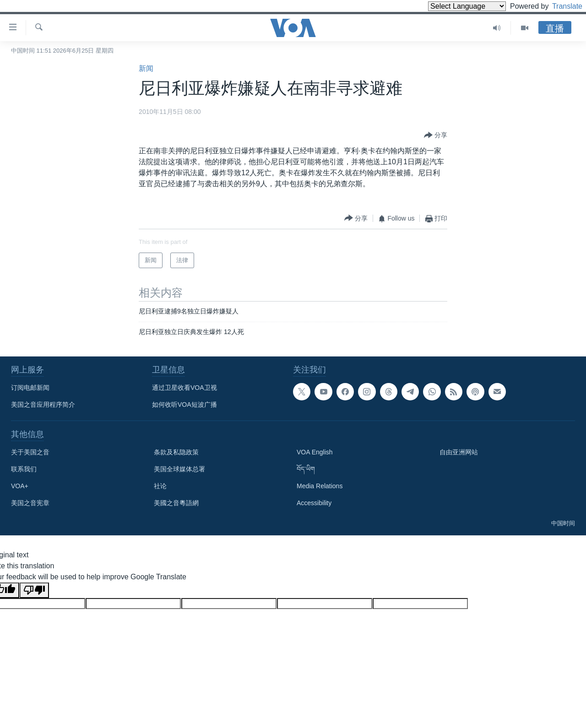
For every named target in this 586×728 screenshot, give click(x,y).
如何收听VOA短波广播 (184, 404)
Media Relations (320, 486)
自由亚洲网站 (459, 452)
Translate (559, 6)
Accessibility (314, 503)
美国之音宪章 (30, 503)
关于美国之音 (30, 452)
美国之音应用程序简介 (43, 404)
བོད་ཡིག (306, 469)
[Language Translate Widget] (451, 6)
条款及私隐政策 (176, 452)
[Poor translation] (34, 590)
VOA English (315, 452)
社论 (160, 486)
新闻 (146, 68)
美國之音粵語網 (176, 503)
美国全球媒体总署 (179, 469)
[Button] (436, 135)
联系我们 (24, 469)
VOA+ (20, 486)
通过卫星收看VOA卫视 (184, 388)
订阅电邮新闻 (30, 388)
